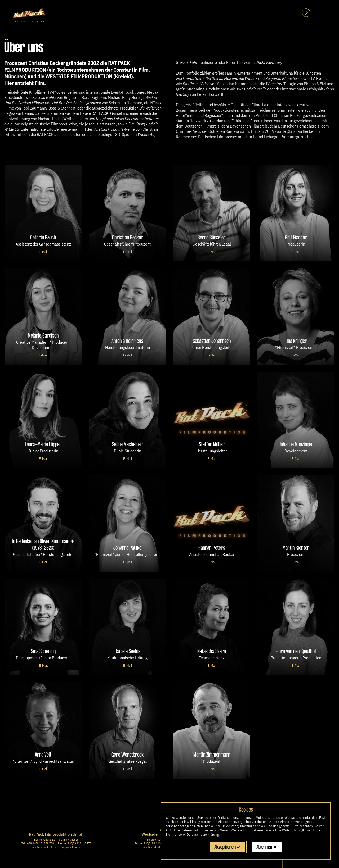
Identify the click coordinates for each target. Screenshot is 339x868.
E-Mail (43, 252)
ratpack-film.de (71, 847)
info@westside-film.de (157, 847)
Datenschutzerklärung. (203, 835)
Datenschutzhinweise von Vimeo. (206, 830)
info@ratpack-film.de (45, 847)
